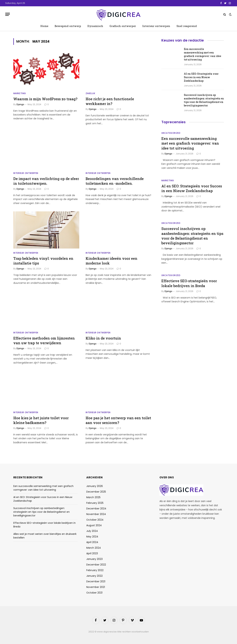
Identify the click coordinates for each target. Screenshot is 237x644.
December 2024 (96, 509)
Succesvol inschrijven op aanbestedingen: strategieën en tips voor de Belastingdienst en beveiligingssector (204, 100)
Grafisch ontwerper (123, 26)
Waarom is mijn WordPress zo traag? (45, 99)
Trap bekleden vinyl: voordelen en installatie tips (43, 261)
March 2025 (93, 497)
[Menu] (8, 14)
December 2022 (96, 565)
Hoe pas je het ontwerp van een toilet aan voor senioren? (118, 420)
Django (20, 104)
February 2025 (95, 503)
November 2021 (96, 587)
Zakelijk (90, 93)
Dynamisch (95, 26)
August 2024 (94, 525)
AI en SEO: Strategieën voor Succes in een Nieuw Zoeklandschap (201, 77)
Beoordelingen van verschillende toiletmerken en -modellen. (115, 181)
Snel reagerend (187, 26)
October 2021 (94, 593)
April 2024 (92, 542)
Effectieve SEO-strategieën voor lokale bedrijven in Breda (189, 283)
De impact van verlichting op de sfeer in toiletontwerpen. (46, 181)
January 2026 (95, 486)
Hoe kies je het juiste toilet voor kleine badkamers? (41, 420)
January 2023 (94, 559)
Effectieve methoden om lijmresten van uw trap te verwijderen (44, 340)
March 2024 (94, 548)
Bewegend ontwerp (68, 26)
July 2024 (92, 531)
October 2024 (95, 520)
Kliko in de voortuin (103, 338)
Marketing (20, 93)
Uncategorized (171, 133)
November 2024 (96, 514)
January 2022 (94, 576)
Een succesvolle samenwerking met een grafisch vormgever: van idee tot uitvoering (203, 54)
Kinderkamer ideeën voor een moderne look (111, 261)
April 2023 (92, 553)
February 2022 (95, 570)
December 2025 (96, 492)
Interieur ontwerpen (156, 26)
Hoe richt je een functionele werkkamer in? (110, 101)
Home (44, 26)
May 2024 (92, 537)
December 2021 (96, 581)
